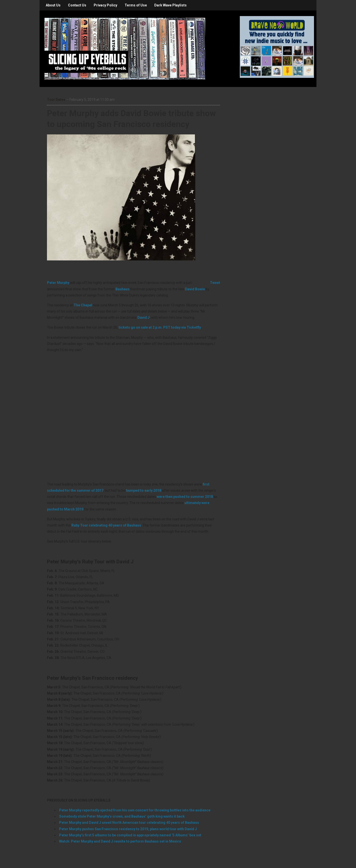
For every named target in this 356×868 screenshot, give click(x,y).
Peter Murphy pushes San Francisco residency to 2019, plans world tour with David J (128, 829)
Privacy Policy (105, 5)
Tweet (215, 283)
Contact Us (77, 5)
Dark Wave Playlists (170, 5)
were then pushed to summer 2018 (185, 497)
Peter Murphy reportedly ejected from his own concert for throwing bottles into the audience (135, 810)
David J (144, 318)
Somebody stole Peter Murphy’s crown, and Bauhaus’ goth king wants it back (122, 816)
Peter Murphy (58, 283)
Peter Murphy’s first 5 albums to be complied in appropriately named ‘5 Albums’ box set (130, 835)
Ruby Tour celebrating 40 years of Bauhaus (106, 525)
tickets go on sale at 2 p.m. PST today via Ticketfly (160, 327)
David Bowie (195, 289)
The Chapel (83, 305)
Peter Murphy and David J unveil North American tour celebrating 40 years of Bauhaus (129, 823)
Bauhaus (122, 289)
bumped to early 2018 (144, 490)
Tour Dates (56, 100)
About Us (53, 5)
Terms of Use (136, 5)
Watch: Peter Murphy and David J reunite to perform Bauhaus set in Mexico (120, 841)
